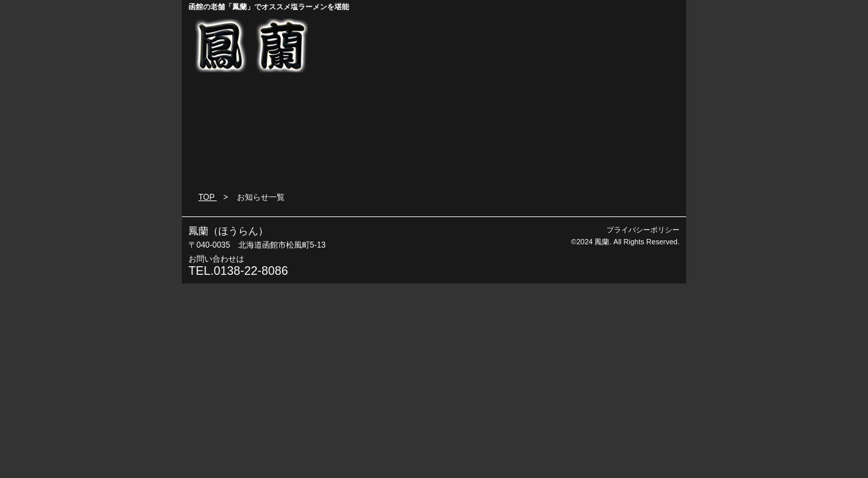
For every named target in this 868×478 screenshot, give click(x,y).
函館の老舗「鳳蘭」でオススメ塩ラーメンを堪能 (269, 7)
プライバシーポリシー (643, 230)
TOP (208, 197)
